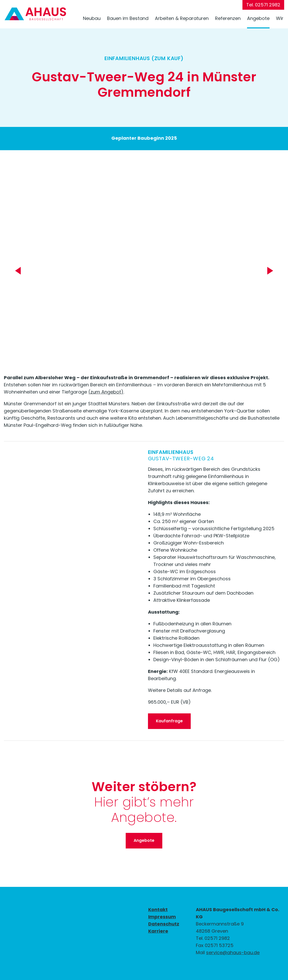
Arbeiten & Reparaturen (182, 18)
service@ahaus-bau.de (233, 952)
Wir (280, 18)
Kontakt (158, 910)
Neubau (92, 18)
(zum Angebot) (106, 392)
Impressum (162, 917)
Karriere (158, 931)
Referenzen (228, 18)
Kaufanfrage (169, 721)
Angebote (258, 18)
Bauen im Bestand (128, 18)
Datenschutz (164, 924)
